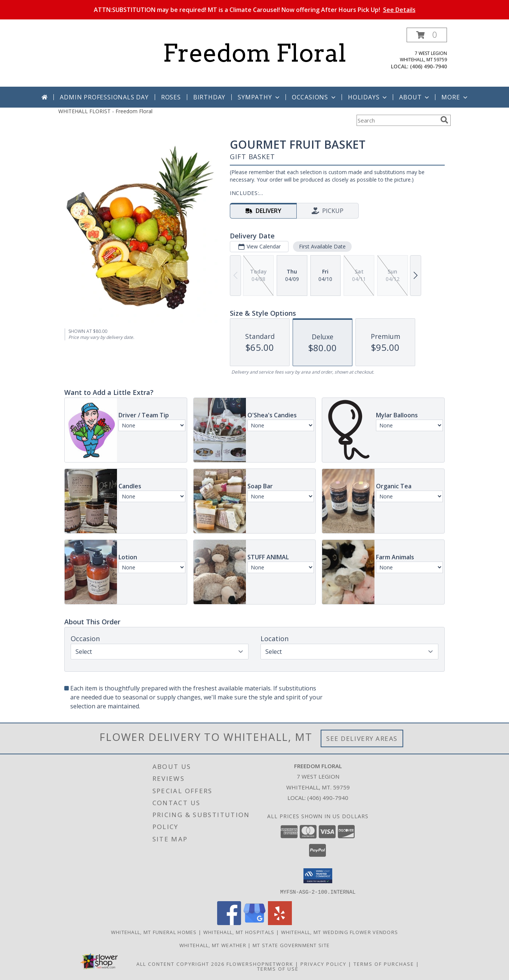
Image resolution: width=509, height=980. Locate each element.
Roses (171, 97)
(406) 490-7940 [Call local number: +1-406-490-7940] (428, 66)
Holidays (368, 97)
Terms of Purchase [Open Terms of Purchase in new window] (384, 964)
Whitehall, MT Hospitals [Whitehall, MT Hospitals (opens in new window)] (239, 932)
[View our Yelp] (280, 923)
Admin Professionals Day (104, 97)
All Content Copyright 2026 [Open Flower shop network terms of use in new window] (181, 964)
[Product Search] (397, 120)
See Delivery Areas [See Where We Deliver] (362, 738)
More (455, 97)
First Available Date (322, 246)
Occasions (314, 97)
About (415, 97)
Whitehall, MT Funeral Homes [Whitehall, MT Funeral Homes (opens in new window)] (154, 932)
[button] (427, 35)
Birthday (209, 97)
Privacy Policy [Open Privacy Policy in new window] (323, 964)
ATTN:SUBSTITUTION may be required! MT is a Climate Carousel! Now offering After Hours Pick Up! (255, 10)
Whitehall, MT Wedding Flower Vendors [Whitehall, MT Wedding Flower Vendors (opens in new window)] (340, 932)
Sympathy (259, 97)
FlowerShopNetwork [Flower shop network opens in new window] (260, 964)
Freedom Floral (254, 53)
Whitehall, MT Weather (213, 945)
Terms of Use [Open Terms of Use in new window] (278, 968)
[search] (444, 120)
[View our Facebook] (229, 923)
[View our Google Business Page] (254, 923)
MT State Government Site (291, 945)
